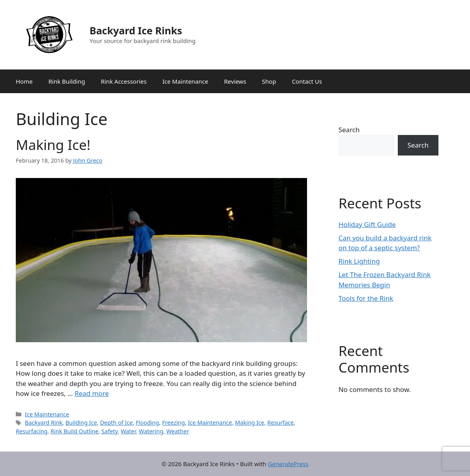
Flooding (147, 423)
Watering (151, 431)
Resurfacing (32, 431)
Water (128, 431)
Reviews (235, 81)
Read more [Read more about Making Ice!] (92, 393)
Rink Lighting (359, 261)
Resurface (280, 423)
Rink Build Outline (74, 431)
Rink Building (67, 81)
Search (349, 130)
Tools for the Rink (366, 298)
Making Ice (250, 423)
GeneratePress (288, 464)
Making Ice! (53, 145)
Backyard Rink (44, 423)
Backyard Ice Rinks (136, 30)
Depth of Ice (116, 423)
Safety (110, 431)
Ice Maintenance (185, 81)
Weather (178, 431)
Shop (269, 81)
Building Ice (81, 423)
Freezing (174, 423)
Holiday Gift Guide (367, 224)
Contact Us (307, 81)
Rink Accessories (124, 81)
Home (24, 81)
